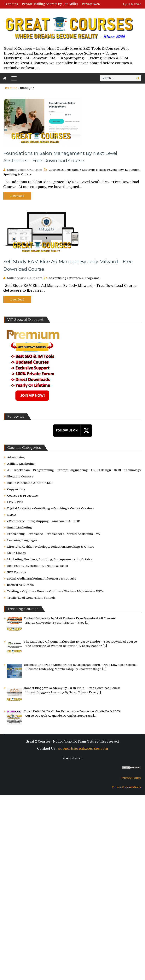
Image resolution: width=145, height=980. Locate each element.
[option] (68, 4)
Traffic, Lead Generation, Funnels (31, 598)
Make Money (17, 553)
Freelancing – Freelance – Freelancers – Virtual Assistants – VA (54, 534)
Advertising (58, 278)
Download (17, 196)
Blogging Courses (20, 476)
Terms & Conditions (126, 787)
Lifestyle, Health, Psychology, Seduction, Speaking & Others (51, 547)
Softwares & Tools (20, 585)
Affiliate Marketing (21, 464)
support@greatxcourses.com (83, 749)
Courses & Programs (64, 170)
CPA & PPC (15, 502)
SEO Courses (16, 572)
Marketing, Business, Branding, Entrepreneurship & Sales (50, 559)
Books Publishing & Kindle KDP (30, 483)
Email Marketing (20, 528)
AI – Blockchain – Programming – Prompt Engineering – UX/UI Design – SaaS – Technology (74, 470)
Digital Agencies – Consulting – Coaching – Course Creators (51, 508)
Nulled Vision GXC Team (25, 170)
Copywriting (16, 489)
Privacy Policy (131, 778)
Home (11, 88)
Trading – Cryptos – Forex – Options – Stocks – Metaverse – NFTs (55, 591)
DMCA (12, 515)
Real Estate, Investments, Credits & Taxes (38, 566)
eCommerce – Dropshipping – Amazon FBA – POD (44, 521)
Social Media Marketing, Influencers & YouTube (42, 579)
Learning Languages (22, 540)
